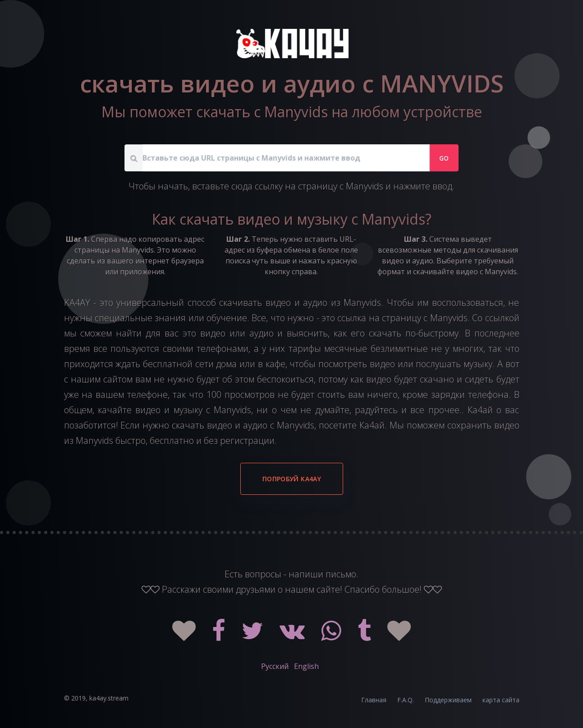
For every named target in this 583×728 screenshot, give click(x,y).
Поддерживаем (448, 700)
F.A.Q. (406, 700)
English (306, 666)
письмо (341, 574)
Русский (275, 666)
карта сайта (501, 700)
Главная (374, 700)
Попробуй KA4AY (292, 479)
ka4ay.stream (109, 698)
